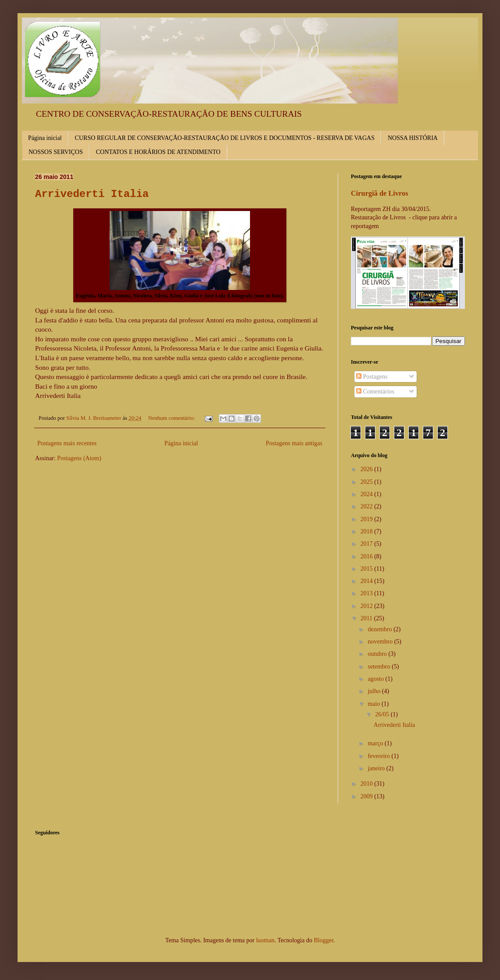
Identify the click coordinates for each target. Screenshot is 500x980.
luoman (265, 940)
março (376, 743)
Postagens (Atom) (79, 458)
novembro (381, 642)
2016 (368, 556)
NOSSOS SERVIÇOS (56, 152)
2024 (368, 494)
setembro (380, 667)
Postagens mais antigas (294, 443)
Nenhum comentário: (172, 418)
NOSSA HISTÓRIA (413, 138)
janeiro (377, 768)
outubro (378, 654)
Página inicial (45, 138)
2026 (368, 469)
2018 (368, 531)
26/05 (383, 714)
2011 (367, 618)
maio (375, 704)
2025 (368, 482)
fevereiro (379, 756)
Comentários (375, 392)
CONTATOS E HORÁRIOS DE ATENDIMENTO (158, 152)
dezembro (380, 629)
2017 (368, 544)
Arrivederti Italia (92, 194)
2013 (368, 593)
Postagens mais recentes (67, 443)
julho (375, 691)
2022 (368, 506)
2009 (368, 796)
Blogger (323, 940)
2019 (368, 519)
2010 (368, 784)
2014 (368, 581)
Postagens (372, 377)
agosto (376, 679)
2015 (368, 569)
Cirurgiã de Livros (380, 193)
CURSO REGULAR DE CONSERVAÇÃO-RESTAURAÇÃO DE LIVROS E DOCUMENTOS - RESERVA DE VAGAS (225, 138)
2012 (368, 606)
